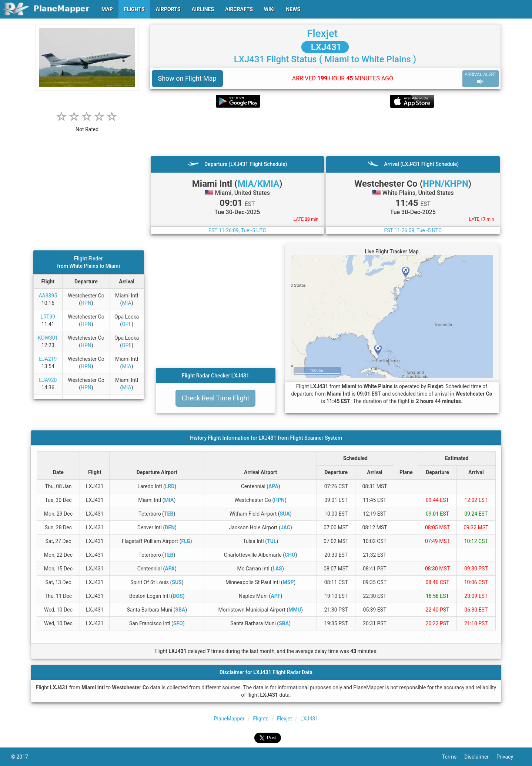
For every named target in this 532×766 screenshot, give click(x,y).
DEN (170, 527)
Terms (453, 757)
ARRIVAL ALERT (481, 78)
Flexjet (322, 34)
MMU (295, 610)
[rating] (87, 125)
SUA (285, 514)
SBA (180, 610)
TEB (169, 514)
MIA (126, 303)
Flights (261, 719)
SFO (178, 623)
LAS (277, 569)
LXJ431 (325, 47)
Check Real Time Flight (216, 398)
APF (275, 596)
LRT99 (48, 317)
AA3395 (48, 296)
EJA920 (48, 380)
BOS (178, 596)
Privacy (509, 757)
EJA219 (48, 359)
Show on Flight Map (187, 78)
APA (273, 486)
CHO (290, 555)
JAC (285, 527)
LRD (170, 486)
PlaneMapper (229, 719)
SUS (177, 582)
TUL (272, 541)
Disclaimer (480, 757)
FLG (185, 541)
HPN (86, 303)
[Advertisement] (325, 132)
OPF (127, 324)
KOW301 (48, 338)
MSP (288, 582)
